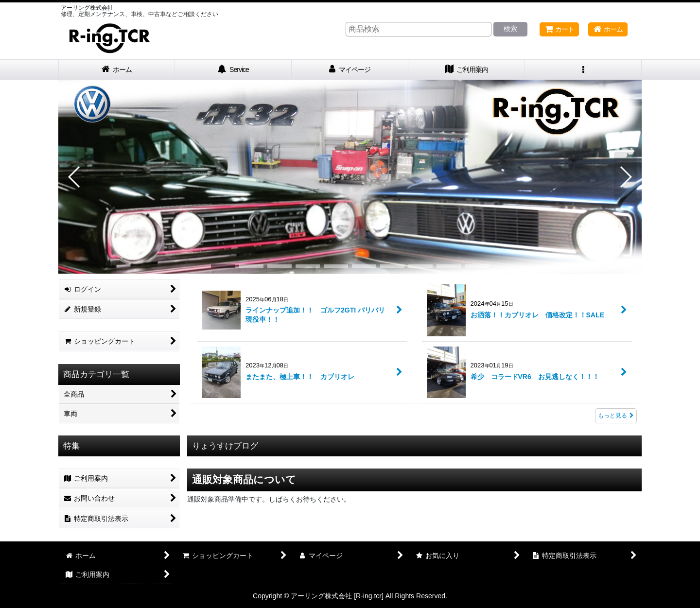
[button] (583, 70)
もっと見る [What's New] (616, 416)
